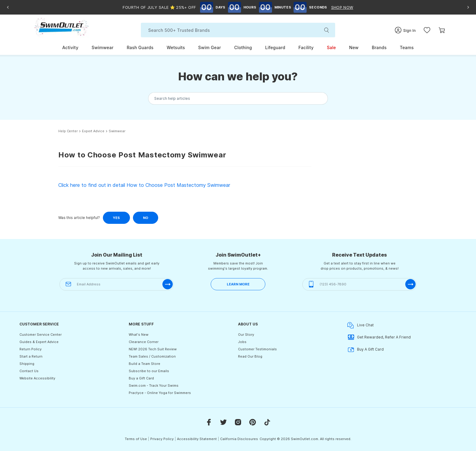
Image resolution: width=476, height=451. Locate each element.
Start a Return (31, 356)
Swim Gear (210, 47)
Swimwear (103, 47)
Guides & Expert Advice (39, 342)
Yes (116, 218)
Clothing (243, 47)
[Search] (238, 30)
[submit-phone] (410, 284)
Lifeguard (275, 47)
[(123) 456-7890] (359, 284)
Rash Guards (140, 47)
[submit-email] (168, 284)
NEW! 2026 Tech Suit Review (153, 349)
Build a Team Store (144, 364)
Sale (331, 47)
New (354, 47)
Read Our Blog (250, 356)
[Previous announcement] (8, 7)
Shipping (27, 364)
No (146, 218)
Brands (379, 47)
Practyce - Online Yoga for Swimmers (160, 393)
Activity (70, 47)
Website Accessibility (37, 378)
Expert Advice (93, 131)
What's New (139, 335)
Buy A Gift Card (365, 350)
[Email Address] (117, 284)
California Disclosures (239, 439)
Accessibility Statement (197, 439)
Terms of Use (136, 439)
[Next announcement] (468, 7)
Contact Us (29, 371)
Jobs (242, 342)
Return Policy (31, 349)
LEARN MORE (238, 284)
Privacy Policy (162, 439)
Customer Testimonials (257, 349)
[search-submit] (327, 30)
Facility (306, 47)
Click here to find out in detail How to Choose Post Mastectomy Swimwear (144, 185)
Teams (407, 47)
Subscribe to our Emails (149, 371)
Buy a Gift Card (141, 378)
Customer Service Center (41, 335)
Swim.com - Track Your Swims (154, 385)
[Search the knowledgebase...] (238, 98)
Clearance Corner (144, 342)
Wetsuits (176, 47)
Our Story (246, 335)
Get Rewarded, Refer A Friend (379, 337)
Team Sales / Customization (152, 356)
